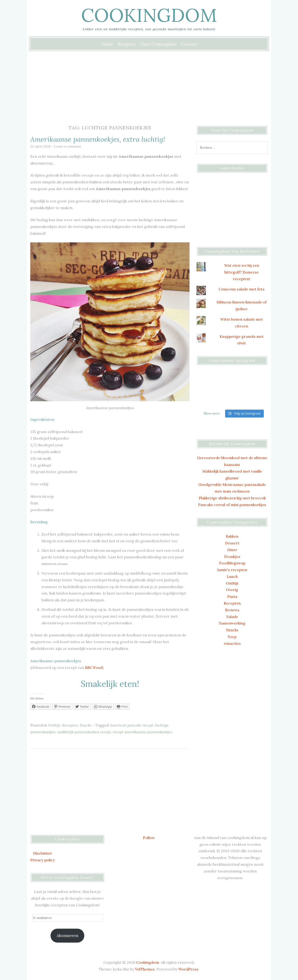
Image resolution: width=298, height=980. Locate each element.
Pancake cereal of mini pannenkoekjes (232, 505)
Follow (149, 838)
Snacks (86, 725)
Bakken (232, 536)
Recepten (127, 44)
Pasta (232, 596)
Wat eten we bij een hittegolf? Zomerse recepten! (242, 272)
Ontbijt (54, 725)
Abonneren (67, 936)
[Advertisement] (149, 86)
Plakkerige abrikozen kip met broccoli (232, 498)
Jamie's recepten (232, 570)
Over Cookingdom (158, 44)
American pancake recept (132, 725)
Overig (232, 590)
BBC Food (94, 668)
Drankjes (232, 556)
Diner (232, 550)
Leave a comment (68, 146)
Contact (189, 44)
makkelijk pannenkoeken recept (84, 732)
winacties (232, 643)
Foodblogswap (232, 563)
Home (107, 44)
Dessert (232, 543)
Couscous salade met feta (242, 289)
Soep (232, 637)
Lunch (232, 576)
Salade (232, 617)
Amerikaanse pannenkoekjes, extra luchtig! (98, 139)
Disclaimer (43, 853)
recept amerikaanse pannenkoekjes (142, 732)
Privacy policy (42, 860)
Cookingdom (149, 15)
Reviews (232, 610)
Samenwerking (232, 623)
